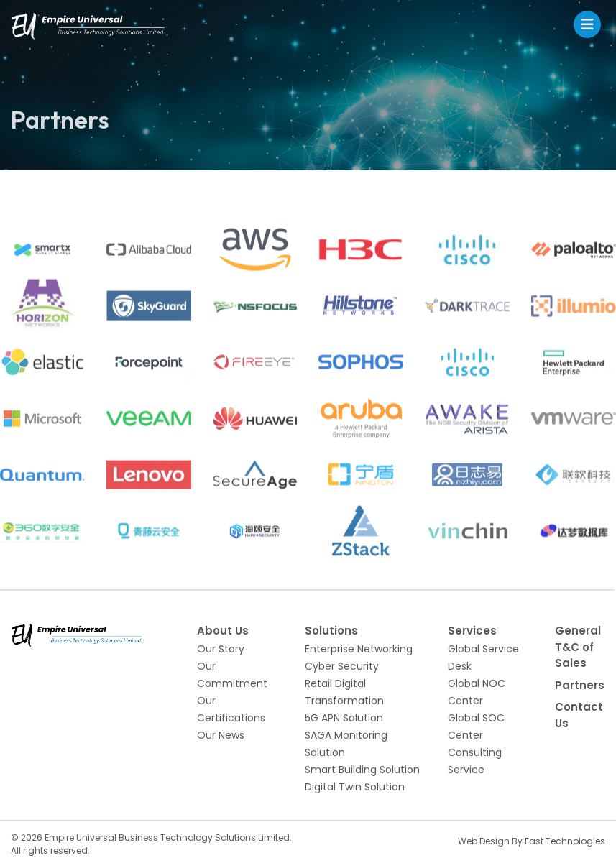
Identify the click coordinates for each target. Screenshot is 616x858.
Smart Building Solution (362, 770)
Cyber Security (342, 666)
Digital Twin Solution (355, 787)
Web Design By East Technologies (532, 841)
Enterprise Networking (359, 649)
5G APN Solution (344, 718)
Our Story (221, 649)
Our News (221, 735)
